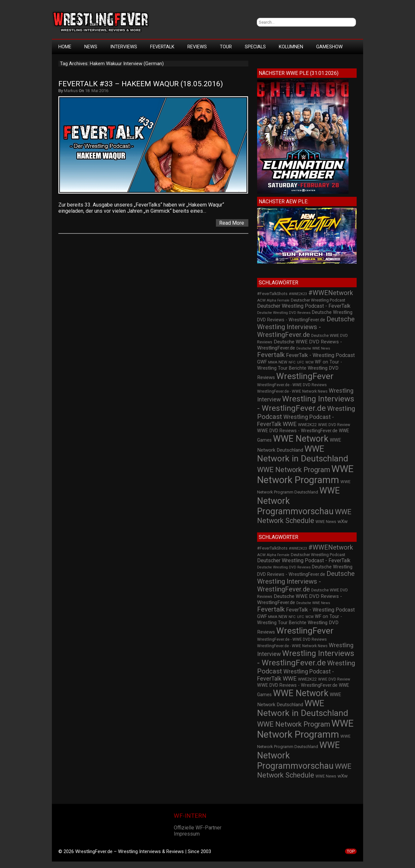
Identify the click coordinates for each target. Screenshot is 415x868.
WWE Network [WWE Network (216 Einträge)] (301, 439)
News (91, 47)
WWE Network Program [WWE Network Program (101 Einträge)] (294, 470)
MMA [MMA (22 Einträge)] (273, 362)
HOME (65, 47)
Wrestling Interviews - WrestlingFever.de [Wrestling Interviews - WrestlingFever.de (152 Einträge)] (306, 403)
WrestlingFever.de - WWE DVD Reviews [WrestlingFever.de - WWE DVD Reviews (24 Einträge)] (292, 385)
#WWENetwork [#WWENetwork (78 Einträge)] (331, 293)
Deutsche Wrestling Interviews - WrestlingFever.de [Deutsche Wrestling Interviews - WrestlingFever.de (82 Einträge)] (306, 327)
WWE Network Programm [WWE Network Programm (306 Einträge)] (305, 474)
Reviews (197, 47)
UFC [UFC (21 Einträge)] (301, 362)
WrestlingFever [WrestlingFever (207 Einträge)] (305, 376)
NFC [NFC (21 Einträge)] (292, 362)
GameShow (329, 47)
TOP (351, 851)
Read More (232, 223)
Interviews (124, 47)
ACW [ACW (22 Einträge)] (261, 300)
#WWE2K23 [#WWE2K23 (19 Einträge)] (298, 294)
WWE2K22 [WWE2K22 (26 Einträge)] (307, 425)
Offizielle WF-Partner (198, 828)
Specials (255, 47)
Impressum (187, 834)
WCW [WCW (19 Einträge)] (309, 362)
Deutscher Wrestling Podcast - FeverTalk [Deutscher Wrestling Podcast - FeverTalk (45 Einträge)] (304, 306)
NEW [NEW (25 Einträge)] (283, 362)
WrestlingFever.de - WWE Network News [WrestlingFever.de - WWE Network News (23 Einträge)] (292, 391)
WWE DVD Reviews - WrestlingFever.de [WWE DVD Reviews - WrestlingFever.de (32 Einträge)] (297, 431)
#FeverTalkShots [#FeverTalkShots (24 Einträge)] (272, 294)
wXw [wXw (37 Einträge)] (343, 521)
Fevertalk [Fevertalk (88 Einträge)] (271, 355)
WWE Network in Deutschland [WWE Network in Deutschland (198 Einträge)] (303, 454)
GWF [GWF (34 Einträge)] (262, 362)
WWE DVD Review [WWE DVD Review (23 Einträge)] (334, 425)
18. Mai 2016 (97, 91)
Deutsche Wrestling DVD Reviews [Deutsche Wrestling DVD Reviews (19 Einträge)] (284, 313)
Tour (226, 47)
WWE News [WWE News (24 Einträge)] (326, 522)
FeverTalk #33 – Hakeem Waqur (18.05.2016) (141, 84)
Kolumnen (291, 47)
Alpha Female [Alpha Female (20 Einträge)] (278, 300)
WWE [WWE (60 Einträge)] (290, 424)
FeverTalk (162, 47)
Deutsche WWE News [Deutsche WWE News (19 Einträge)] (313, 348)
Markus (71, 91)
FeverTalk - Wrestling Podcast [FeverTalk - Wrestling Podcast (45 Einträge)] (320, 355)
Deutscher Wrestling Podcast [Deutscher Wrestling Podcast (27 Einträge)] (318, 300)
